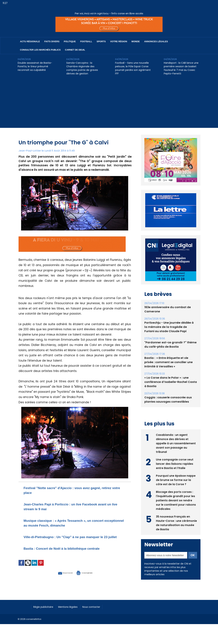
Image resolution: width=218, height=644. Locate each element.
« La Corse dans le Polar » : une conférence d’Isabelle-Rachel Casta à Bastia (170, 382)
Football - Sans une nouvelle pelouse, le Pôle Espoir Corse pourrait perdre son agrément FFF (133, 68)
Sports (101, 41)
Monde (136, 41)
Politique (70, 41)
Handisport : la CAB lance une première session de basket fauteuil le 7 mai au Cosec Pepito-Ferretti (181, 68)
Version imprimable (93, 577)
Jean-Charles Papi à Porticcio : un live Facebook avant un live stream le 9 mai (71, 506)
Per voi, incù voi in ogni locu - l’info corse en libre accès (109, 13)
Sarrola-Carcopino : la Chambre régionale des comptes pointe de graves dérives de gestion (82, 68)
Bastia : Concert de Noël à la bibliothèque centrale (72, 553)
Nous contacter (99, 611)
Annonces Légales (156, 41)
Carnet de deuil (75, 50)
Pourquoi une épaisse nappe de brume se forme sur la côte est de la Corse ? (176, 479)
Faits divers (52, 41)
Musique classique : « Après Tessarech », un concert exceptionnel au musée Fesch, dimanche (71, 523)
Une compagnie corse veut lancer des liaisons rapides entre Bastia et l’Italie (175, 463)
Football (86, 41)
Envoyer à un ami (56, 577)
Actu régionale (30, 41)
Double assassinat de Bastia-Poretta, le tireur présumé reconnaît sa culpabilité (35, 66)
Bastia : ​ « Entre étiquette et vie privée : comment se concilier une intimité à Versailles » (170, 362)
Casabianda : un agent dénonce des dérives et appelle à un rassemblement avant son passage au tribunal (176, 443)
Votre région (119, 41)
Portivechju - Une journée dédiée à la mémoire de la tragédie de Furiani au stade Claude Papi (170, 327)
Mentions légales (73, 611)
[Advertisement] (109, 104)
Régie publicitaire (45, 611)
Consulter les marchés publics (40, 50)
